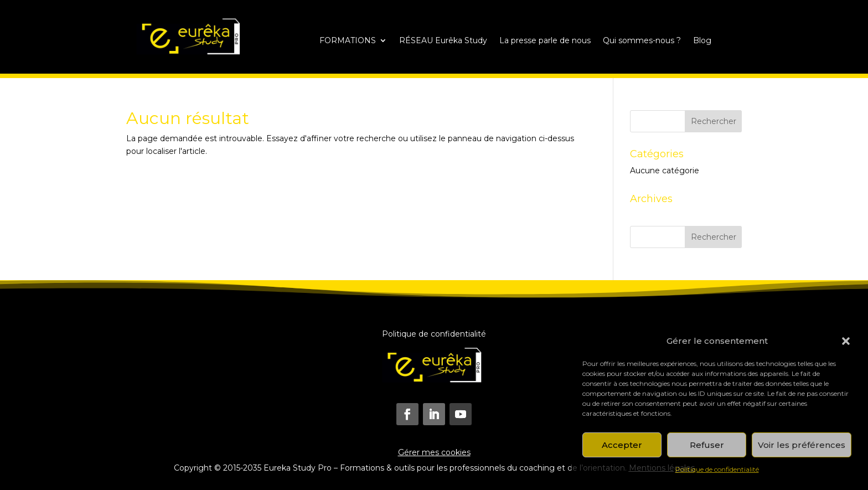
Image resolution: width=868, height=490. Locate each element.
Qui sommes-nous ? (642, 41)
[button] (846, 341)
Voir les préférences (802, 445)
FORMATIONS (348, 41)
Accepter (622, 445)
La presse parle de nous (545, 41)
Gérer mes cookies (434, 452)
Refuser (707, 445)
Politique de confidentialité (717, 469)
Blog (702, 41)
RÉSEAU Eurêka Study (443, 41)
